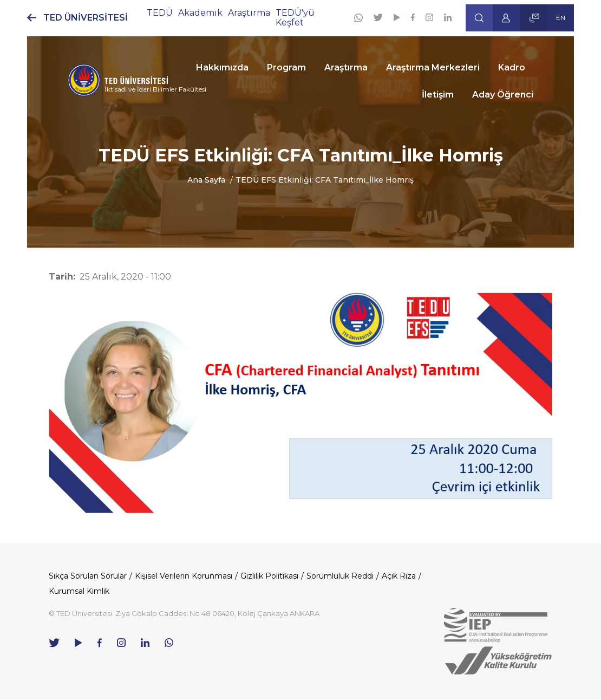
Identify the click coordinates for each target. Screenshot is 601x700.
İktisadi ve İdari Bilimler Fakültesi (155, 89)
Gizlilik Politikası (269, 576)
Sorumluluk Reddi (340, 576)
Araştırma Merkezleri (433, 67)
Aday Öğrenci (503, 95)
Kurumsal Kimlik (79, 591)
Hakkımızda (222, 67)
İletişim (438, 95)
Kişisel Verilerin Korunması (184, 576)
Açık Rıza (399, 576)
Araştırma (346, 67)
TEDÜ (160, 13)
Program (286, 67)
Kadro (512, 67)
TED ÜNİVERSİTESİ (86, 18)
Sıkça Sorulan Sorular (88, 576)
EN (561, 18)
